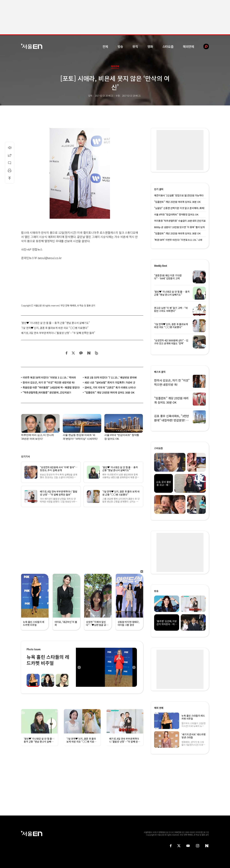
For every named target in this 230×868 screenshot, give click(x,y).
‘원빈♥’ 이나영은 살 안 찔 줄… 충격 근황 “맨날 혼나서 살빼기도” (55, 323)
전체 (105, 46)
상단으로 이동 (10, 178)
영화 (150, 46)
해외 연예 (159, 708)
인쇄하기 (10, 170)
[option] (106, 667)
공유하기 (10, 155)
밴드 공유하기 (97, 353)
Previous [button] (79, 667)
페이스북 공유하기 (67, 353)
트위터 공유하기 (73, 353)
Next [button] (134, 667)
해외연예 (188, 46)
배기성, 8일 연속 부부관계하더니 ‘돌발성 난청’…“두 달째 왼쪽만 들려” (58, 333)
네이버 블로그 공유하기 (89, 353)
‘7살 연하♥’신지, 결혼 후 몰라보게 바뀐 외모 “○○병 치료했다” (55, 328)
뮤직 (135, 46)
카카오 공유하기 (81, 353)
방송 (120, 46)
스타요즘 (168, 46)
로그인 (206, 832)
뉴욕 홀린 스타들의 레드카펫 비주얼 (48, 660)
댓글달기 (10, 163)
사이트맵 (199, 832)
